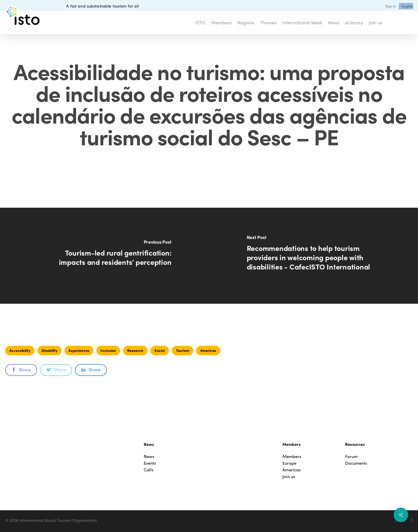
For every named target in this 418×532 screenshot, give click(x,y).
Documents (356, 463)
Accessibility (20, 350)
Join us (289, 476)
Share (21, 370)
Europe (289, 463)
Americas (208, 350)
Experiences (79, 350)
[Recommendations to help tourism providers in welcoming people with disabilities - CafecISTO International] (313, 256)
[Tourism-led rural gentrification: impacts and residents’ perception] (105, 256)
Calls (149, 470)
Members (292, 456)
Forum (351, 456)
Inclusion (108, 350)
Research (135, 350)
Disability (49, 350)
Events (150, 463)
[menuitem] (407, 6)
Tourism (183, 350)
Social (160, 350)
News (149, 456)
